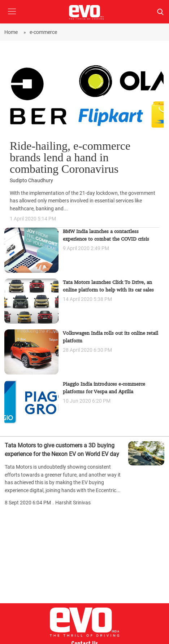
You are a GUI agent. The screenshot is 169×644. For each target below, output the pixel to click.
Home (12, 32)
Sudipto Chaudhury (31, 181)
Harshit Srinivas (73, 503)
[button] (12, 17)
